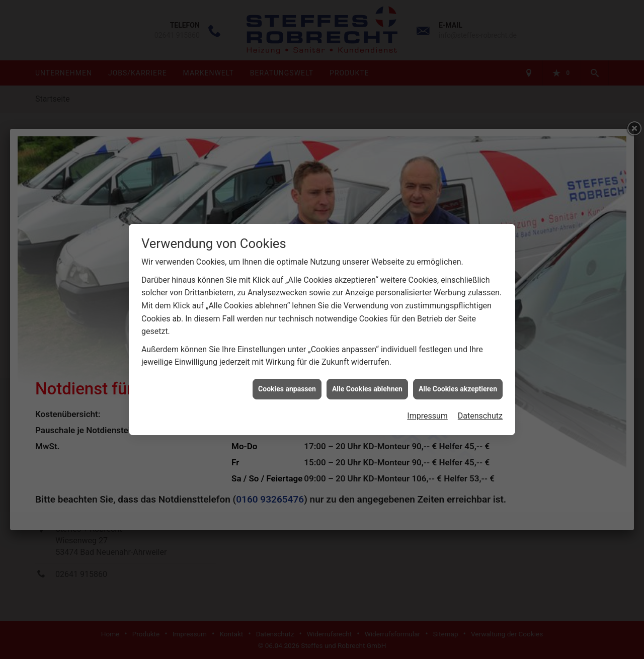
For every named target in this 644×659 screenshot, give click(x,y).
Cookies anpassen (287, 376)
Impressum (427, 403)
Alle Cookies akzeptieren (458, 376)
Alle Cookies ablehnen (367, 376)
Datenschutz (480, 403)
